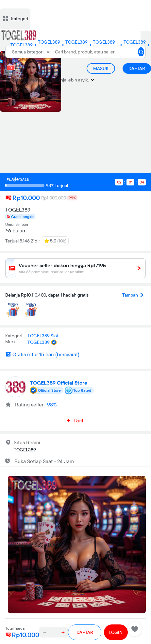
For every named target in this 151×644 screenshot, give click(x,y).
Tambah (134, 295)
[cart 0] (7, 72)
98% (52, 404)
